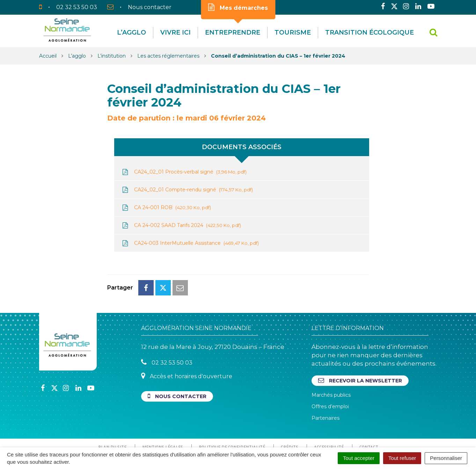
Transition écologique (369, 32)
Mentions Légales (163, 416)
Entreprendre (233, 32)
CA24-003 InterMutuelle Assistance (190, 243)
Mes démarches (238, 7)
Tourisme (293, 32)
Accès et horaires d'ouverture (187, 345)
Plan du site (112, 416)
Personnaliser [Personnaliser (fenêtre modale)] (446, 458)
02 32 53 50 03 (167, 331)
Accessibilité (329, 416)
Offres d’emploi (330, 375)
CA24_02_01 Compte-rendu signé (187, 190)
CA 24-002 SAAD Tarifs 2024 (181, 225)
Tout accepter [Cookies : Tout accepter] (359, 458)
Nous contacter (177, 365)
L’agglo (131, 32)
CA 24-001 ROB (166, 208)
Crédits (290, 416)
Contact (369, 416)
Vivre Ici (175, 32)
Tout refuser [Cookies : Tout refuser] (402, 458)
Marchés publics (331, 364)
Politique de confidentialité (232, 416)
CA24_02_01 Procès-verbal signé (184, 172)
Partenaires (325, 387)
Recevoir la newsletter (360, 349)
